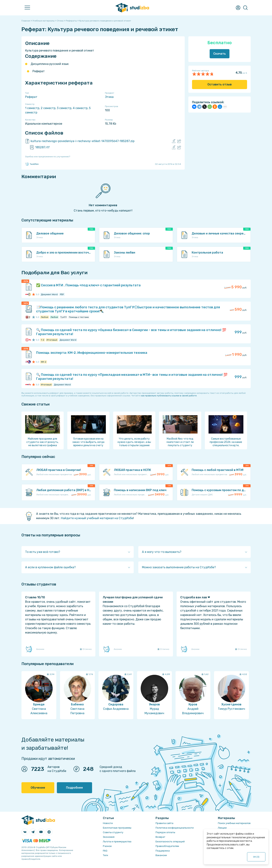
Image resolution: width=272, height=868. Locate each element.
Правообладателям (167, 846)
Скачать (220, 54)
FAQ (105, 851)
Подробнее (74, 788)
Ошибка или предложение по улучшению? (48, 157)
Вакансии (161, 855)
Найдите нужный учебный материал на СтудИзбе (97, 518)
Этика (109, 97)
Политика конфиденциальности (175, 828)
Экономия (109, 837)
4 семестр (80, 108)
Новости (108, 823)
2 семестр (48, 108)
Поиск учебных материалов (234, 823)
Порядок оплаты (165, 832)
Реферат (31, 97)
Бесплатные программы (117, 828)
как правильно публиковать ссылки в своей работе (169, 396)
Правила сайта (164, 823)
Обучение (38, 788)
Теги (105, 855)
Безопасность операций (170, 842)
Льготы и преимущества (117, 842)
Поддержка (163, 851)
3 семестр (64, 108)
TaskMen (32, 164)
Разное (107, 846)
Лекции (222, 828)
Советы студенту (113, 832)
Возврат (160, 837)
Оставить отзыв (220, 84)
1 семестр (32, 108)
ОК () (256, 857)
